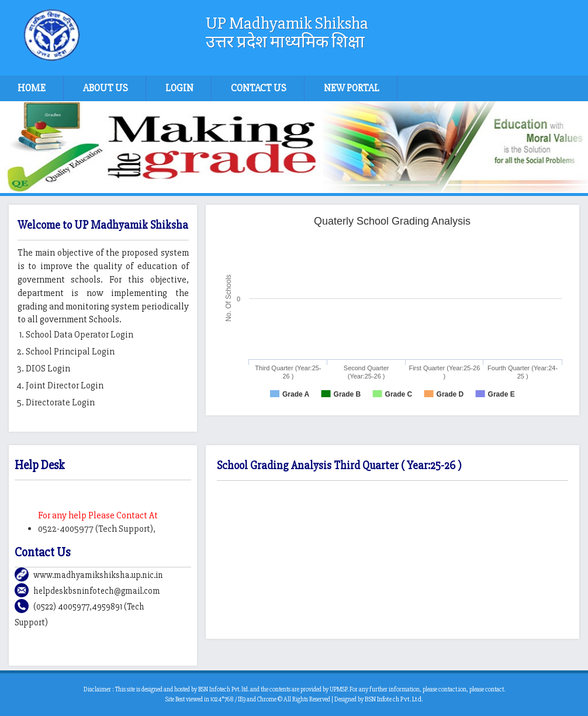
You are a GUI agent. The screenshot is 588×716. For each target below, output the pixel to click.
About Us (106, 88)
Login (179, 88)
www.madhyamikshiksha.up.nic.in (98, 575)
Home (32, 88)
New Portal (352, 88)
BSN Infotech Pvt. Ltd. (394, 699)
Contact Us (259, 88)
